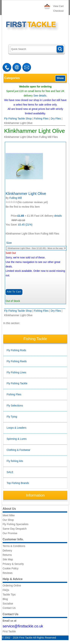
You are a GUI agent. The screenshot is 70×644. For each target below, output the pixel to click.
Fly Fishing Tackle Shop (18, 118)
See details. (40, 96)
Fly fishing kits (15, 461)
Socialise (8, 604)
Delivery (7, 551)
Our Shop (8, 520)
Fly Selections (15, 406)
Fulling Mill (15, 198)
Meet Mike (9, 515)
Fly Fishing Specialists (16, 524)
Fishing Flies (41, 118)
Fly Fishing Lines (17, 372)
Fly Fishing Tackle (17, 383)
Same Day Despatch (15, 529)
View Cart (58, 6)
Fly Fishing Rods (16, 350)
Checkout (58, 11)
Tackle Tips (9, 595)
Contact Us (9, 608)
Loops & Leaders (17, 428)
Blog (5, 599)
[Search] (37, 49)
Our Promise (10, 533)
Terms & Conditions (14, 546)
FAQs (6, 590)
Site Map (8, 559)
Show (60, 78)
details (58, 216)
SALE (10, 472)
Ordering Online (12, 586)
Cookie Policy (11, 568)
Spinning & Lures (17, 439)
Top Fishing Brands (18, 483)
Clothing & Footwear (19, 450)
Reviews (8, 573)
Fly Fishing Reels (17, 361)
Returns (7, 555)
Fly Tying (12, 417)
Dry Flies (56, 118)
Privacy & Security (13, 564)
